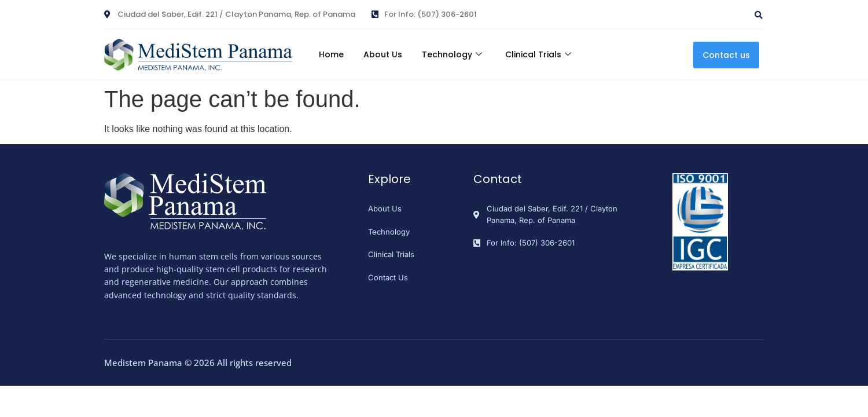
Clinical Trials (543, 54)
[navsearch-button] (699, 11)
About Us (381, 54)
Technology (454, 54)
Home (326, 54)
